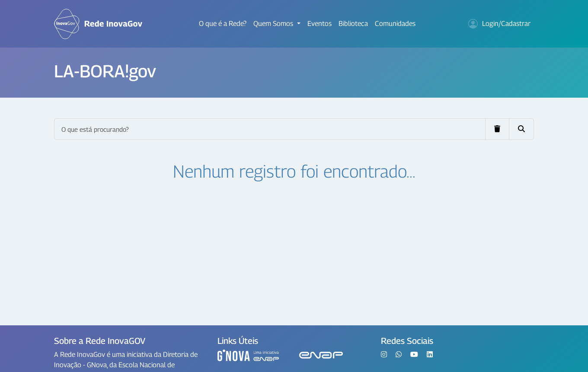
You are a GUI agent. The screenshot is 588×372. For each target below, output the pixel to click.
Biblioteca (353, 24)
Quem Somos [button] (274, 24)
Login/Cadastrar (499, 24)
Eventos (320, 24)
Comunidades (395, 24)
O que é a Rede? (223, 24)
